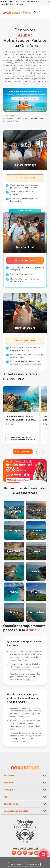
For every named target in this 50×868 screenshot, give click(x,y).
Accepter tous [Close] (33, 864)
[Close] (49, 2)
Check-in (26, 12)
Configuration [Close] (16, 864)
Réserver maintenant (25, 178)
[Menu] (47, 12)
